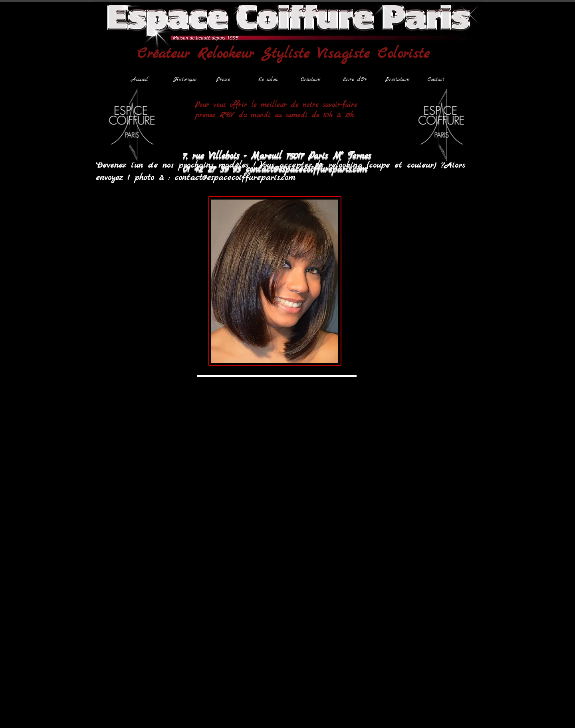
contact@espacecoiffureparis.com (235, 178)
